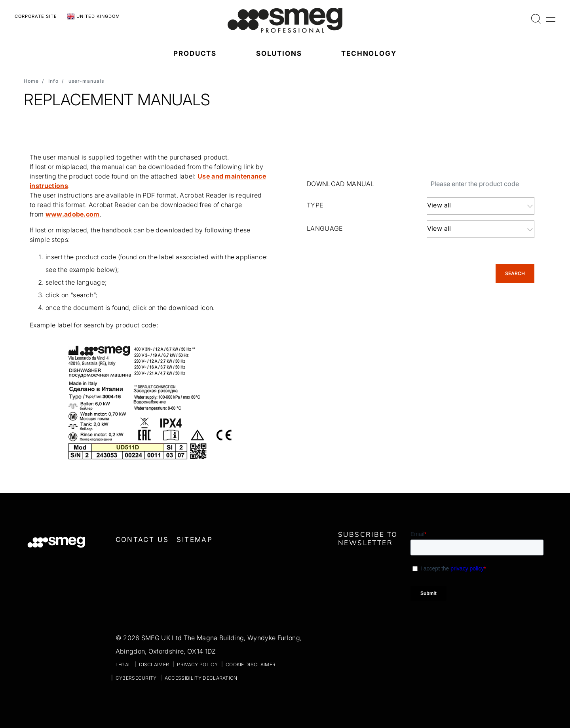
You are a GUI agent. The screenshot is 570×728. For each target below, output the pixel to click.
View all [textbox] (439, 205)
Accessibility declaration (201, 678)
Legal (123, 664)
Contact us (142, 540)
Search (515, 273)
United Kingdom (93, 17)
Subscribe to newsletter (368, 538)
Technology (369, 53)
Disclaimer (154, 664)
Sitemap (195, 540)
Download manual (341, 184)
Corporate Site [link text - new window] (36, 16)
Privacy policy (197, 664)
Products (195, 53)
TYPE (315, 205)
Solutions (279, 53)
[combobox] (481, 206)
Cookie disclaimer (251, 664)
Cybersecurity (136, 678)
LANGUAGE (325, 228)
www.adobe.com (73, 214)
